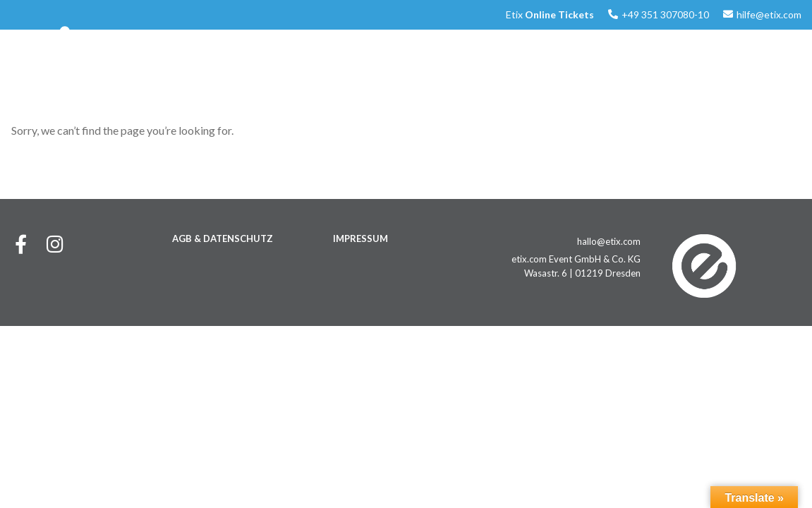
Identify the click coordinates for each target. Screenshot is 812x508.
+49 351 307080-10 (665, 14)
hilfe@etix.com (769, 14)
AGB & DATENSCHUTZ (223, 238)
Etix (550, 14)
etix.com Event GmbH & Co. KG (576, 259)
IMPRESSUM (360, 238)
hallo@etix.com (609, 241)
